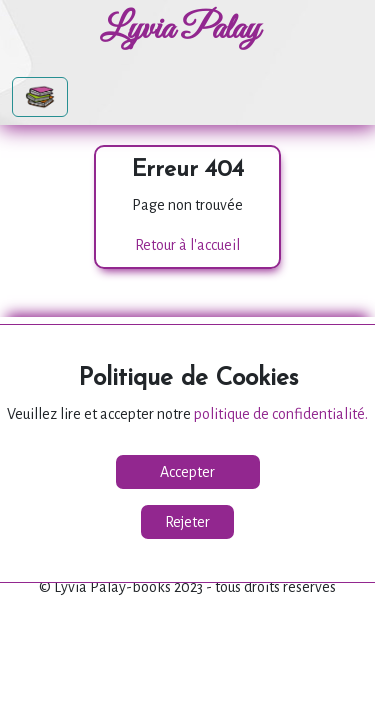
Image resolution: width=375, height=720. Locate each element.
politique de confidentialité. (281, 414)
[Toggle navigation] (40, 97)
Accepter (187, 472)
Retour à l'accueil (187, 245)
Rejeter (187, 522)
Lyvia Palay (180, 30)
